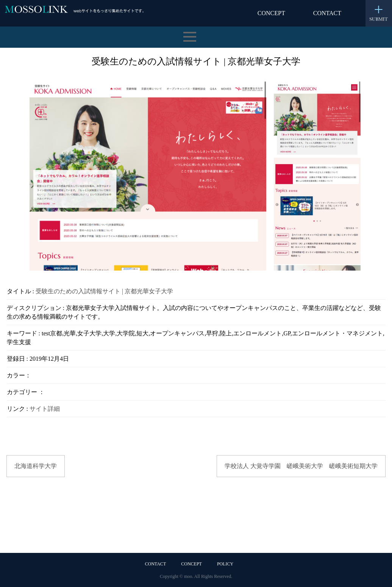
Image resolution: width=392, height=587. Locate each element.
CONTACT (327, 13)
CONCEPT (271, 13)
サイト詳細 (45, 409)
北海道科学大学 (36, 466)
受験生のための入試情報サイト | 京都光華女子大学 (104, 291)
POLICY (225, 564)
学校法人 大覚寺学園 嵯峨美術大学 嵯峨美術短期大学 (301, 466)
